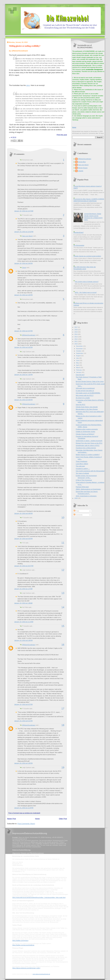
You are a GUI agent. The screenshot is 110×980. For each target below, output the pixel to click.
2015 (76, 332)
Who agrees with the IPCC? (85, 395)
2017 (76, 327)
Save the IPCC (81, 405)
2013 (76, 337)
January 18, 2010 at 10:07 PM (24, 566)
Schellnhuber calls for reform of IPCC (88, 445)
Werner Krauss (83, 168)
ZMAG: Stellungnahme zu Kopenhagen (88, 489)
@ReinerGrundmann (29, 335)
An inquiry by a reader (83, 398)
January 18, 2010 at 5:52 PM (23, 347)
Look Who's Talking (82, 464)
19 (63, 767)
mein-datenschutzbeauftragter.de (41, 974)
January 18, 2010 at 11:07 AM (24, 211)
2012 (76, 339)
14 (63, 607)
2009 (76, 498)
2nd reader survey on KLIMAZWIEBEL (88, 393)
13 (63, 593)
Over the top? (80, 375)
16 (63, 645)
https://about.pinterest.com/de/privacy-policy (26, 968)
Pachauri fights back (82, 487)
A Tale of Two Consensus (84, 480)
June (78, 360)
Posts (76, 511)
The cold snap (80, 466)
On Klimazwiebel (79, 245)
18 (63, 725)
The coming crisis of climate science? (87, 282)
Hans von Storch (27, 236)
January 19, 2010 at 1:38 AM (23, 603)
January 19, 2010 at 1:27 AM (23, 589)
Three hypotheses (82, 461)
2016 (76, 330)
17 (63, 709)
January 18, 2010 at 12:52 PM (24, 232)
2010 (76, 344)
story (28, 85)
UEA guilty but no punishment (85, 388)
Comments (78, 515)
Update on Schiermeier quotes (86, 432)
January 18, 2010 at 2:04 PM (23, 263)
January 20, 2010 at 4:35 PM (23, 763)
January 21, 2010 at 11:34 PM (24, 808)
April (78, 365)
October (79, 351)
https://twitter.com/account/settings (23, 945)
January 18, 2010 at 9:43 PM (23, 539)
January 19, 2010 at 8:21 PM (23, 721)
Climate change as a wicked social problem (87, 256)
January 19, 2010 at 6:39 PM (23, 640)
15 (63, 626)
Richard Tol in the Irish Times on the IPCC (89, 443)
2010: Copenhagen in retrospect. (86, 496)
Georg (24, 268)
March (78, 368)
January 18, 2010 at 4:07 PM (23, 331)
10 (63, 518)
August (79, 356)
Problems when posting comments (87, 429)
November (80, 349)
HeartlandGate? (79, 232)
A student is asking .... (83, 469)
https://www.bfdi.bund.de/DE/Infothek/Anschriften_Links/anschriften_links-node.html (39, 897)
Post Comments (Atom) (26, 824)
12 (63, 570)
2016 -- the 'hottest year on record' (86, 292)
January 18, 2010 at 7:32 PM (23, 375)
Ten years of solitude (82, 473)
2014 (76, 334)
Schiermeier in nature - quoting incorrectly (89, 441)
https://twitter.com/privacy (20, 940)
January (79, 372)
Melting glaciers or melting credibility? (25, 46)
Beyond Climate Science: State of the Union (90, 381)
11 (63, 543)
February (79, 370)
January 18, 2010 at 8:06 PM (23, 400)
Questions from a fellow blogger (86, 448)
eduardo (81, 171)
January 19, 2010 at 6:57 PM (23, 704)
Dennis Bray (82, 162)
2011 (76, 341)
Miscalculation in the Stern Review (87, 409)
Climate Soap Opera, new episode (87, 407)
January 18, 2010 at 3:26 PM (23, 295)
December (80, 346)
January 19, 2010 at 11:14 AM (24, 622)
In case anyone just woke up (85, 391)
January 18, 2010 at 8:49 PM (23, 513)
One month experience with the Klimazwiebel (90, 471)
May (78, 363)
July (78, 358)
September (80, 353)
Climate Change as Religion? (85, 434)
